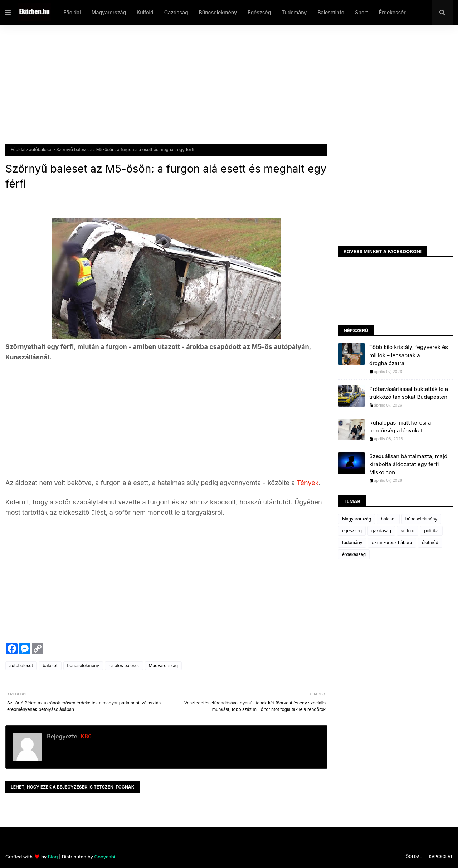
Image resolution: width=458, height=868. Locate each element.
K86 (85, 736)
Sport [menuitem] (362, 12)
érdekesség (354, 554)
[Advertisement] (220, 90)
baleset (50, 666)
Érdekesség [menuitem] (393, 12)
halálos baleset (124, 666)
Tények (308, 483)
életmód (430, 542)
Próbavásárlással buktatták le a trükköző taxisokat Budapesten (409, 393)
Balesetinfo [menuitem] (331, 12)
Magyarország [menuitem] (109, 12)
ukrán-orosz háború (392, 542)
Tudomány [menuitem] (294, 12)
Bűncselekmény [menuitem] (218, 12)
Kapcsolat (441, 857)
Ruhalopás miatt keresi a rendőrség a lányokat (400, 427)
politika (431, 531)
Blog (53, 857)
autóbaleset (41, 149)
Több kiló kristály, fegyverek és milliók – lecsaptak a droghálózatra (409, 355)
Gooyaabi (105, 857)
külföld (408, 531)
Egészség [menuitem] (259, 12)
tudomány (352, 542)
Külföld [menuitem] (145, 12)
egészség (352, 531)
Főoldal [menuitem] (72, 12)
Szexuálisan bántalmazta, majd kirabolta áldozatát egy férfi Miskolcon (408, 464)
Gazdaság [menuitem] (176, 12)
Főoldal (18, 149)
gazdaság (381, 531)
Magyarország (163, 666)
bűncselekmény (83, 666)
